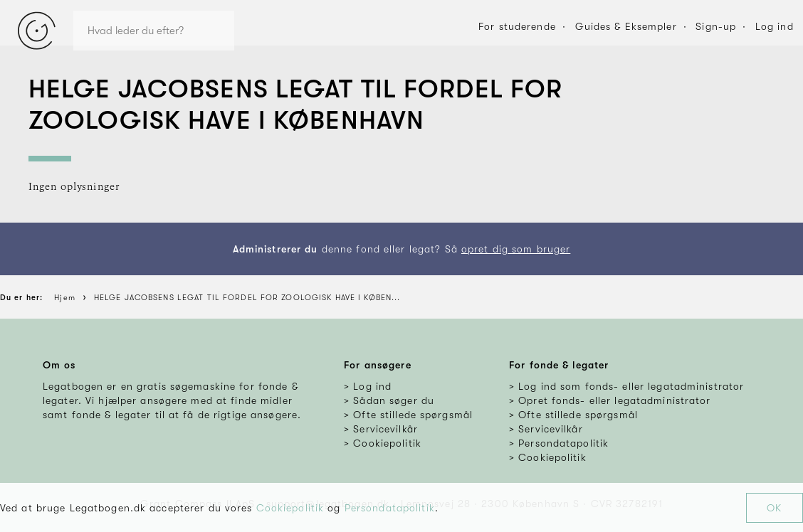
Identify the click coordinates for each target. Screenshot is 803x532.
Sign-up (716, 26)
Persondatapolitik (390, 508)
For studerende (517, 26)
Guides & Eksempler (626, 26)
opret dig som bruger (516, 249)
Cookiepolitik (290, 508)
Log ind (775, 26)
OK (774, 508)
